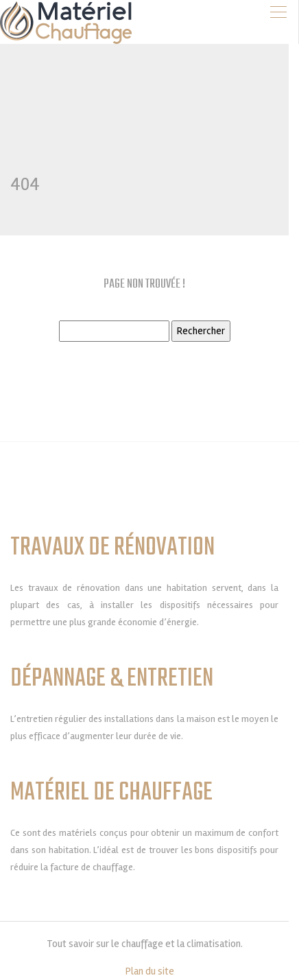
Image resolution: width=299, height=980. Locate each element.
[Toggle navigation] (278, 12)
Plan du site (150, 971)
